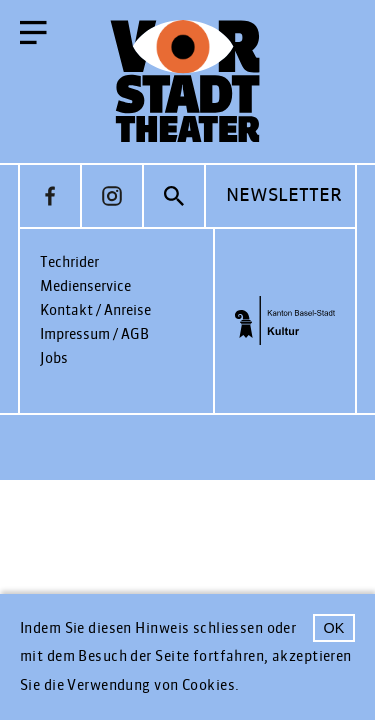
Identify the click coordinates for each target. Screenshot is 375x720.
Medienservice (85, 286)
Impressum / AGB (94, 334)
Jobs (54, 358)
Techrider (69, 262)
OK (334, 628)
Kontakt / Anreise (95, 310)
